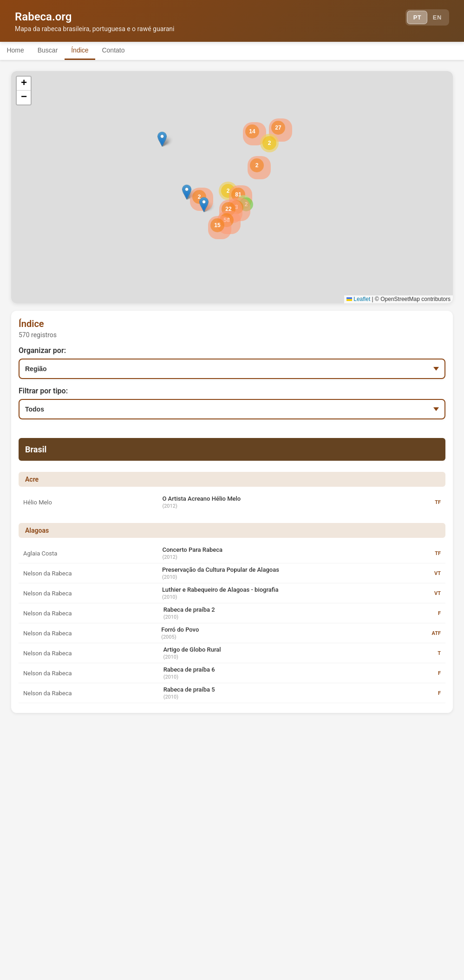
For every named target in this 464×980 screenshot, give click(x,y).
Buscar (55, 50)
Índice (93, 50)
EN (435, 19)
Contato (131, 50)
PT (411, 19)
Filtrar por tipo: (43, 391)
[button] (228, 191)
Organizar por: (42, 350)
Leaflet (358, 299)
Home (18, 50)
